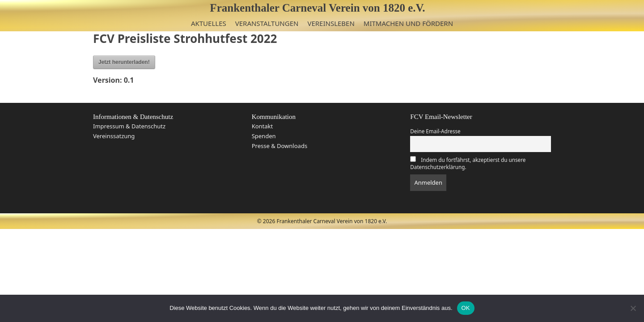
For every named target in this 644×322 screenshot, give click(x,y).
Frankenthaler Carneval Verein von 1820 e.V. (317, 8)
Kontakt (263, 126)
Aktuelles (209, 23)
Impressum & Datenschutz (129, 126)
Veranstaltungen (267, 23)
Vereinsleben (331, 23)
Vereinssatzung (114, 136)
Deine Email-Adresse (435, 131)
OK (466, 308)
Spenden (264, 136)
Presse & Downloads (280, 146)
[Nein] (633, 308)
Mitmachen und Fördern (408, 23)
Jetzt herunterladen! (124, 62)
